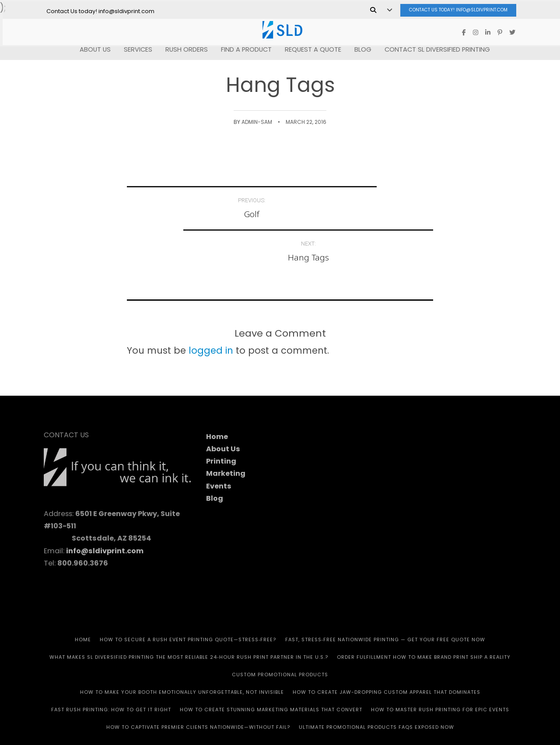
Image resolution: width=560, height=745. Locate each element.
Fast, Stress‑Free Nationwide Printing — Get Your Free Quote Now (385, 596)
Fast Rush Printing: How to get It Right (111, 666)
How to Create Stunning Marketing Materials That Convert (271, 666)
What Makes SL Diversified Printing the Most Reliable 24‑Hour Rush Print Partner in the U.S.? (189, 614)
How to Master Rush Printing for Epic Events (440, 666)
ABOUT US (93, 48)
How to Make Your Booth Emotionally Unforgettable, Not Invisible (182, 649)
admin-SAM (257, 122)
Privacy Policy (354, 714)
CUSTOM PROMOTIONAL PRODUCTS (280, 631)
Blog (360, 48)
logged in (211, 307)
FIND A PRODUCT (244, 48)
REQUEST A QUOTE (310, 48)
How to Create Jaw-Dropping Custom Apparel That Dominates (387, 649)
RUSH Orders (184, 48)
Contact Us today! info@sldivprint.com (451, 9)
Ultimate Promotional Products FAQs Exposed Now (376, 684)
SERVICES (135, 48)
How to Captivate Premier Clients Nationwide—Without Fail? (198, 684)
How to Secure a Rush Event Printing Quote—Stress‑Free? (188, 596)
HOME (83, 596)
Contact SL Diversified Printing (435, 48)
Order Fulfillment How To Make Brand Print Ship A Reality (424, 614)
